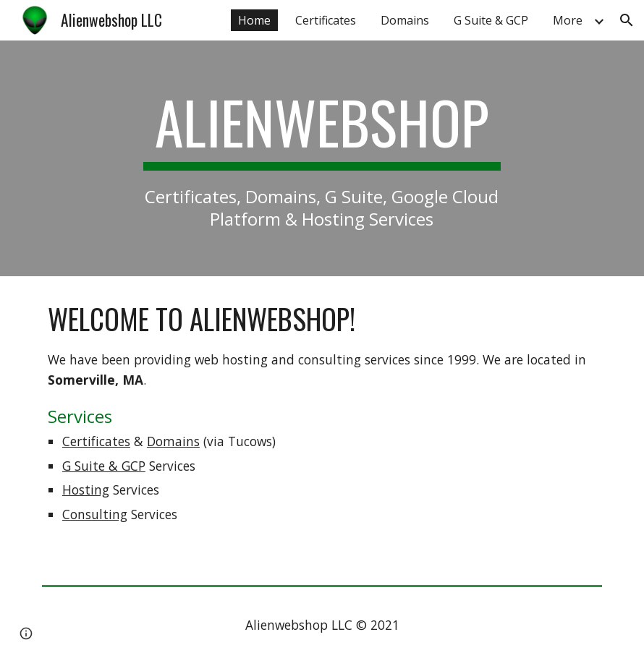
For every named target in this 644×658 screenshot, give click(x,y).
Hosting (86, 490)
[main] (322, 158)
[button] (627, 20)
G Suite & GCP (104, 466)
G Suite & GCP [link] (491, 20)
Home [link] (254, 20)
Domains (173, 441)
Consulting (95, 514)
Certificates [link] (326, 20)
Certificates (96, 441)
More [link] (568, 20)
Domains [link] (405, 20)
